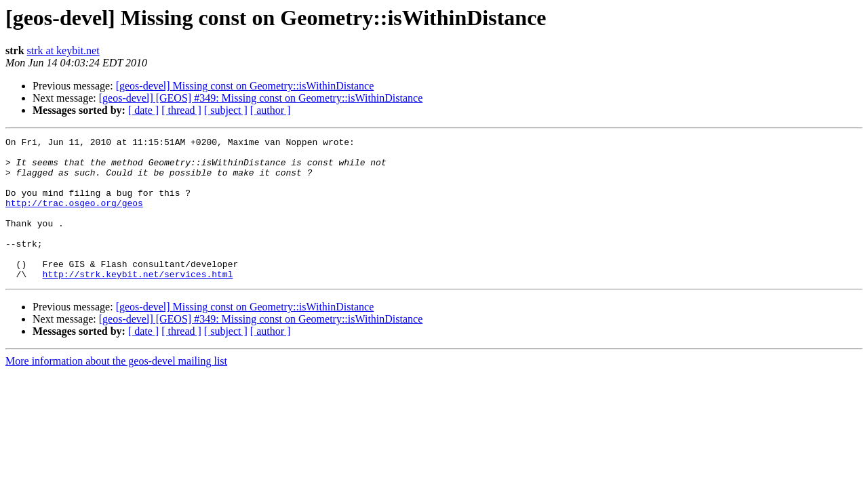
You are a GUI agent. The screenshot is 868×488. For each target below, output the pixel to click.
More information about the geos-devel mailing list (116, 389)
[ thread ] (181, 110)
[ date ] (143, 110)
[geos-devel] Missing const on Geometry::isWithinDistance (245, 86)
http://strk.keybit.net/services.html (138, 302)
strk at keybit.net (63, 50)
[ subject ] (226, 110)
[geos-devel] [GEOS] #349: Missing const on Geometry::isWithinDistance (261, 98)
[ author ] (271, 110)
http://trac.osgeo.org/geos (74, 217)
